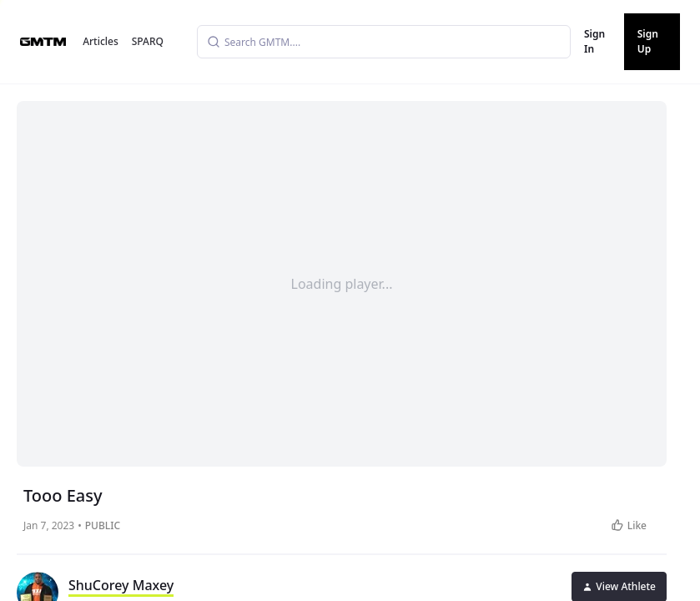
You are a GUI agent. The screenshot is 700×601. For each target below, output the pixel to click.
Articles (101, 41)
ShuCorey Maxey (121, 585)
